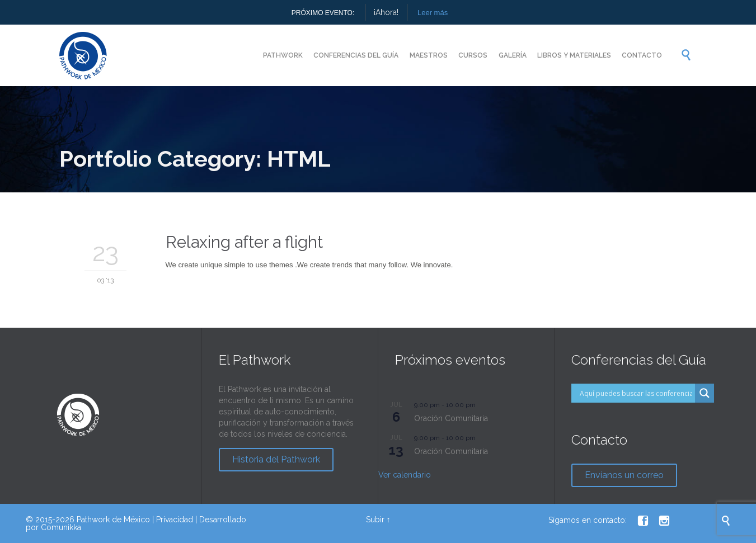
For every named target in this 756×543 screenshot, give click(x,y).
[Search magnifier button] (705, 393)
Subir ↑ (378, 520)
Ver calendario (405, 475)
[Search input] (636, 393)
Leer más (433, 13)
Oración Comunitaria (451, 418)
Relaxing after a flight (244, 242)
